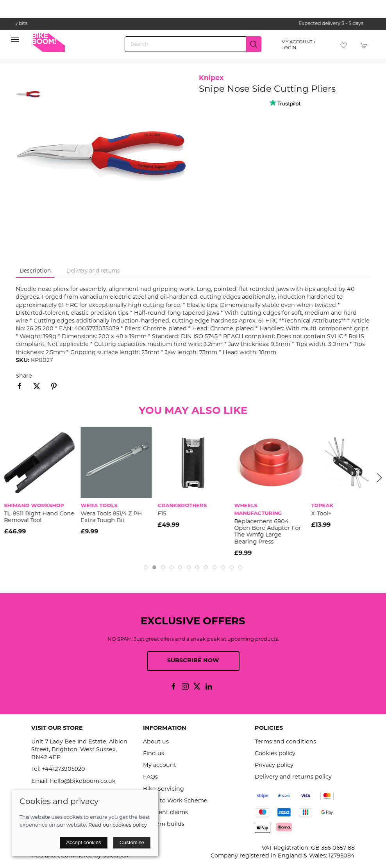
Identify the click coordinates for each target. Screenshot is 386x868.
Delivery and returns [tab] (93, 271)
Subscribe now (193, 661)
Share (24, 376)
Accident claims (165, 813)
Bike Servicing (164, 789)
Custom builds (164, 824)
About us (156, 742)
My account (160, 766)
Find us (154, 754)
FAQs (150, 777)
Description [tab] (35, 271)
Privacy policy (274, 766)
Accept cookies (84, 842)
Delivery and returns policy (293, 777)
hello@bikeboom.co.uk (83, 782)
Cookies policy (275, 754)
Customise (132, 842)
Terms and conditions (285, 742)
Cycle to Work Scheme (175, 801)
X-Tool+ (321, 514)
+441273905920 (63, 769)
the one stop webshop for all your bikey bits (193, 24)
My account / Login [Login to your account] (298, 45)
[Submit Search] (254, 44)
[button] (15, 41)
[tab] (146, 567)
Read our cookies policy (118, 825)
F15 (162, 514)
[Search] (193, 44)
